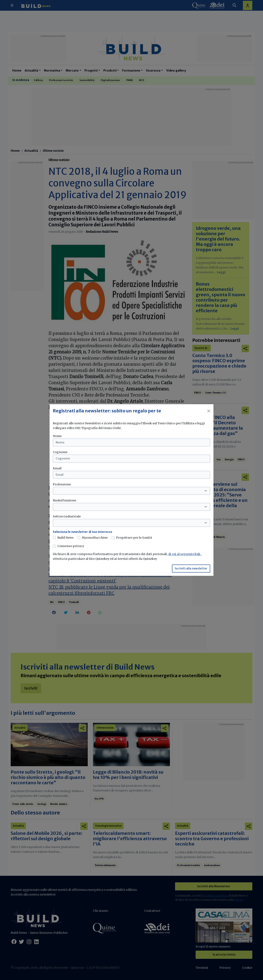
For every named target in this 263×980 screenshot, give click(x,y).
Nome (57, 436)
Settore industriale (67, 516)
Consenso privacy (71, 546)
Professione (62, 484)
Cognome (60, 452)
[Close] (209, 411)
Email (57, 468)
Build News (65, 538)
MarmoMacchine (95, 538)
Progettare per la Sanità (134, 538)
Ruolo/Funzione (65, 500)
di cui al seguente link (185, 554)
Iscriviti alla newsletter (191, 568)
